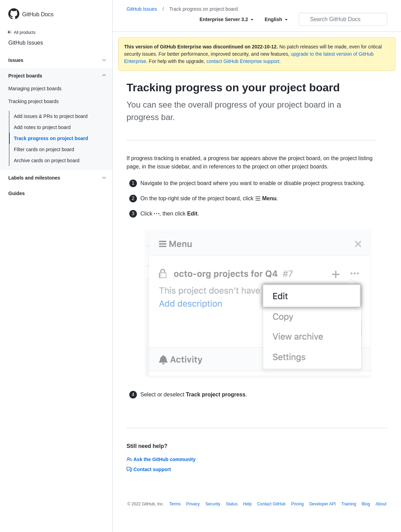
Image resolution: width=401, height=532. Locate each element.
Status (232, 504)
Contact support (149, 469)
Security (213, 504)
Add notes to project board (42, 127)
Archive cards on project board (47, 160)
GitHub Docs (38, 14)
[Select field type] (226, 19)
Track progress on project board (51, 138)
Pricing (297, 504)
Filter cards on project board (44, 149)
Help (247, 504)
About (381, 504)
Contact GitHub (271, 504)
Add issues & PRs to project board (51, 116)
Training (349, 504)
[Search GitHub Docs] (343, 19)
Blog (366, 504)
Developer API (323, 504)
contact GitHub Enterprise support (243, 61)
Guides (16, 193)
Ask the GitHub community (161, 459)
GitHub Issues (26, 43)
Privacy (193, 504)
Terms (175, 504)
